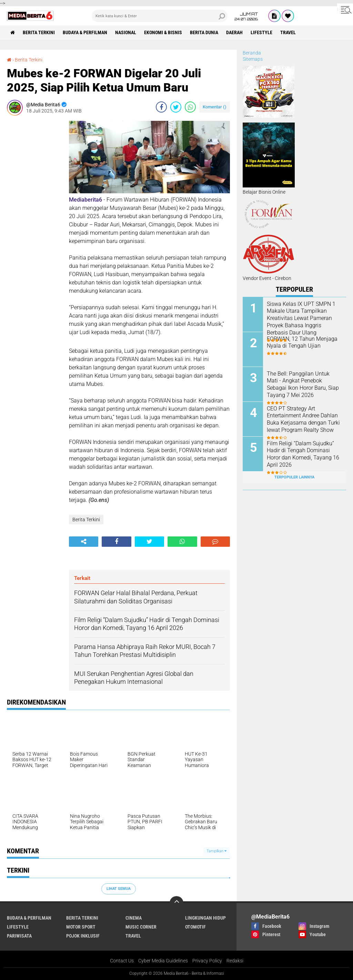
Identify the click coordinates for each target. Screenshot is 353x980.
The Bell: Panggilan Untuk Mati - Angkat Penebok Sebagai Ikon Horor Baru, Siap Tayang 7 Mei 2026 (303, 384)
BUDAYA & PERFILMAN (85, 32)
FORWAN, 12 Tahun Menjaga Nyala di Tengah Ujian (302, 342)
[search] (160, 16)
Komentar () (215, 107)
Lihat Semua (119, 889)
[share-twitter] (176, 107)
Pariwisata (19, 936)
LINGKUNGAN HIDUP (205, 918)
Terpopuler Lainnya (294, 477)
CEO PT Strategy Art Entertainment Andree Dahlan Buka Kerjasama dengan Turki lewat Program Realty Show (303, 419)
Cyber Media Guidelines (163, 961)
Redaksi (235, 961)
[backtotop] (176, 903)
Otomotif (195, 927)
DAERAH (234, 32)
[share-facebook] (161, 107)
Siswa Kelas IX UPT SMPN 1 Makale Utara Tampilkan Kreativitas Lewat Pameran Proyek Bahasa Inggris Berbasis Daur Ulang (301, 318)
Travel (288, 32)
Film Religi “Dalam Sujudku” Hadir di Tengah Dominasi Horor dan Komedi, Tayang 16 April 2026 (303, 454)
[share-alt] (84, 542)
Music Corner (141, 927)
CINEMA (134, 918)
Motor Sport (81, 927)
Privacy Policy (207, 961)
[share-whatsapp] (190, 107)
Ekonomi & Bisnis (163, 32)
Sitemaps (253, 59)
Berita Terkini (39, 32)
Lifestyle (261, 32)
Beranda (252, 53)
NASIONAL (126, 32)
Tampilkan (216, 851)
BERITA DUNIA (204, 32)
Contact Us (122, 961)
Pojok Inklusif (83, 936)
